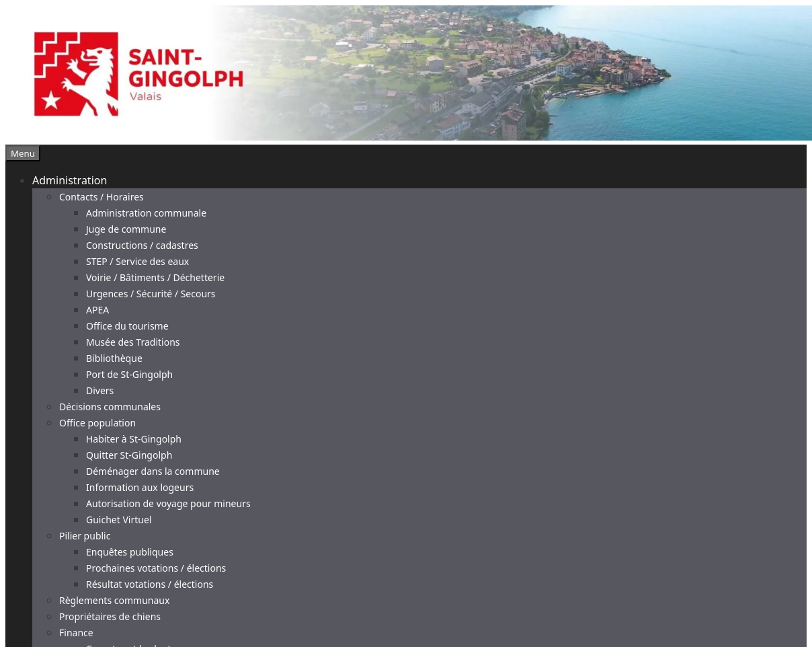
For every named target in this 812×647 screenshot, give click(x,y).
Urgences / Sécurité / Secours (151, 294)
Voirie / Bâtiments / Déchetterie (155, 277)
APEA (97, 310)
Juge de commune (126, 229)
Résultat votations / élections (150, 584)
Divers (100, 390)
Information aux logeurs (140, 487)
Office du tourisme (127, 326)
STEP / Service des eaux (137, 261)
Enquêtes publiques (130, 552)
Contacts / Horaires (101, 197)
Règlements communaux (114, 600)
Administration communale (146, 213)
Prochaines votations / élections (156, 568)
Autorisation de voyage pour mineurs (168, 503)
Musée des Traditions (133, 342)
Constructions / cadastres (142, 245)
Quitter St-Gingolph (129, 455)
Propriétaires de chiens (110, 616)
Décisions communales (110, 407)
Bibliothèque (114, 358)
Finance (76, 633)
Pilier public (85, 536)
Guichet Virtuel (119, 520)
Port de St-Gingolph (129, 374)
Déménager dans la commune (153, 471)
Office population (97, 423)
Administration (70, 180)
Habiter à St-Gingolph (134, 439)
